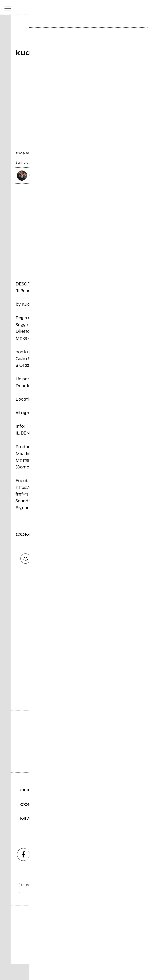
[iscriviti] (120, 904)
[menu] (7, 7)
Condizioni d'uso (63, 960)
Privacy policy (87, 960)
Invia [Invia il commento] (57, 597)
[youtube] (74, 870)
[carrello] (123, 7)
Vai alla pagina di (74, 673)
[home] (64, 7)
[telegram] (125, 870)
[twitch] (100, 870)
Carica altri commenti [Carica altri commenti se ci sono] (62, 605)
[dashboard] (142, 7)
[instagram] (49, 870)
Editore (74, 938)
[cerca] (132, 7)
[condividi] (128, 150)
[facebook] (23, 870)
